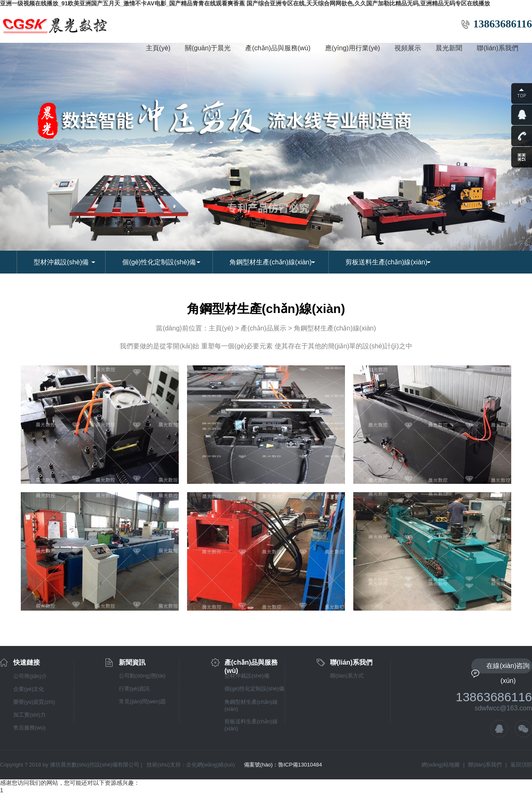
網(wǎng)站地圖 (441, 765)
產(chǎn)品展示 (263, 328)
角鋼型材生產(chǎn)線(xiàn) (270, 262)
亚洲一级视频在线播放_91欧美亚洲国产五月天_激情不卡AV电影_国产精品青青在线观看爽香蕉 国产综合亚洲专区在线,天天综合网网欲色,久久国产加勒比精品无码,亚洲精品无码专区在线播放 (245, 3)
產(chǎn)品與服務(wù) (278, 48)
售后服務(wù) (29, 728)
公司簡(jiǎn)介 (30, 676)
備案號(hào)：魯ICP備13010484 (283, 765)
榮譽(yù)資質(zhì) (34, 702)
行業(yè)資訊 (134, 689)
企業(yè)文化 (29, 689)
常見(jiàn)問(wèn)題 (142, 701)
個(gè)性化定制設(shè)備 (159, 262)
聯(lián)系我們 (498, 48)
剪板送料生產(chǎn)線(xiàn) (386, 262)
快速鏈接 (27, 662)
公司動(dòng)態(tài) (142, 676)
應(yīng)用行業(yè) (352, 48)
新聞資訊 (132, 662)
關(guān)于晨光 (208, 48)
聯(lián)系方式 (347, 676)
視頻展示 (408, 48)
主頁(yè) (158, 48)
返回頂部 (521, 765)
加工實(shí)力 (30, 715)
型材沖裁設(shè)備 (61, 262)
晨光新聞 (449, 48)
